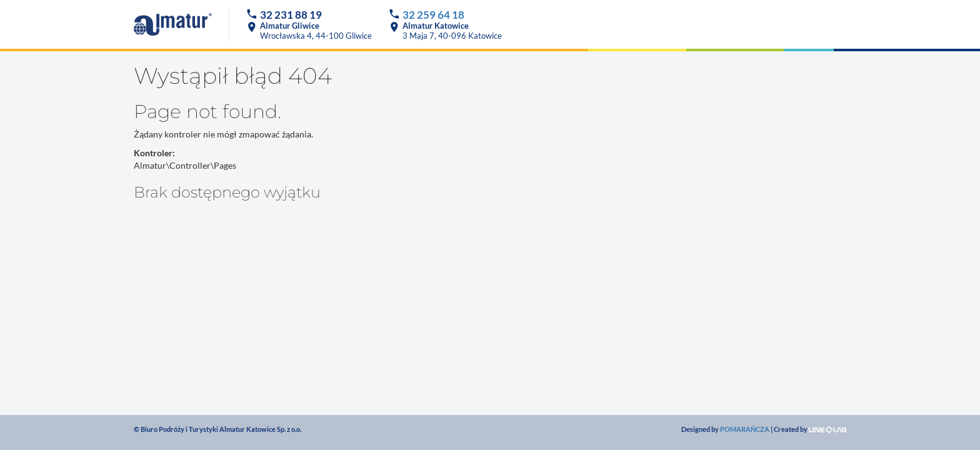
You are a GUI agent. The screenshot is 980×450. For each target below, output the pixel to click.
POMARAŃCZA (745, 429)
